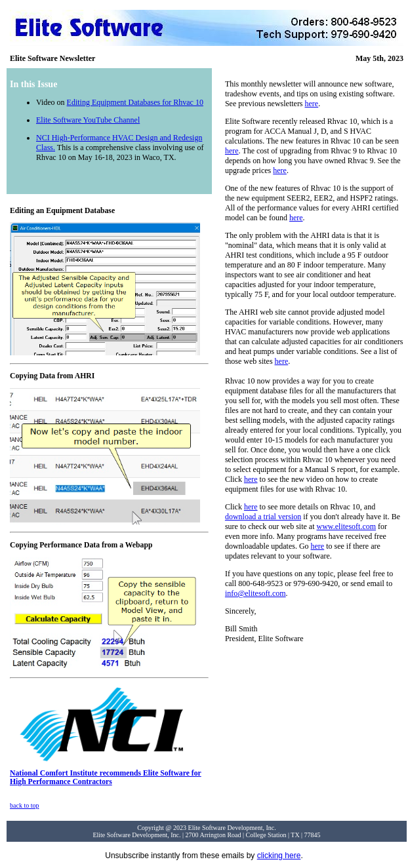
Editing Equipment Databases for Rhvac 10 (135, 102)
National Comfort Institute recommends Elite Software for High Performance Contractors (106, 774)
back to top (24, 805)
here (312, 104)
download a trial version (263, 517)
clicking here (279, 856)
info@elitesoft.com (255, 593)
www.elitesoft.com (347, 526)
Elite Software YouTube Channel (88, 120)
